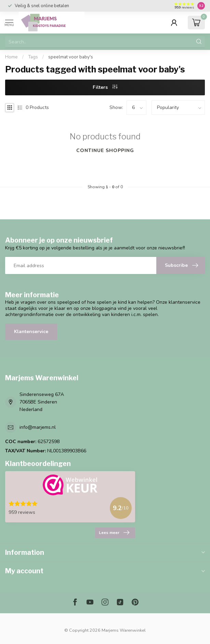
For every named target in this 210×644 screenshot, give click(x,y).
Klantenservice (31, 332)
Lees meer (114, 533)
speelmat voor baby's (71, 57)
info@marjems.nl (38, 427)
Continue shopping (105, 150)
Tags (33, 57)
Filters (105, 87)
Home (11, 57)
